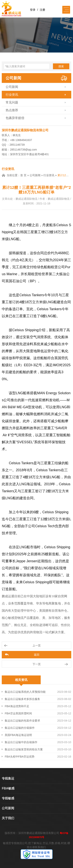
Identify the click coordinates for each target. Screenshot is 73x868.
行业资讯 (12, 95)
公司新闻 (13, 78)
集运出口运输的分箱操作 (20, 728)
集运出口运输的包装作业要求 (22, 721)
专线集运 (8, 778)
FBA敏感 (8, 788)
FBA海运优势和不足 (17, 706)
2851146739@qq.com (23, 150)
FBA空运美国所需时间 (18, 713)
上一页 (37, 646)
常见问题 (12, 102)
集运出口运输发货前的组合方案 (24, 749)
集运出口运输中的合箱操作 (21, 742)
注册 (42, 10)
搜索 (61, 66)
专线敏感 (8, 798)
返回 (37, 655)
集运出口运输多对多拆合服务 (22, 699)
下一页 (37, 664)
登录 (33, 10)
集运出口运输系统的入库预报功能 (25, 692)
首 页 (23, 175)
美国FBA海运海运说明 (18, 735)
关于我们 (8, 818)
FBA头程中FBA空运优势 (19, 757)
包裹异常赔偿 (15, 118)
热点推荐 (12, 110)
